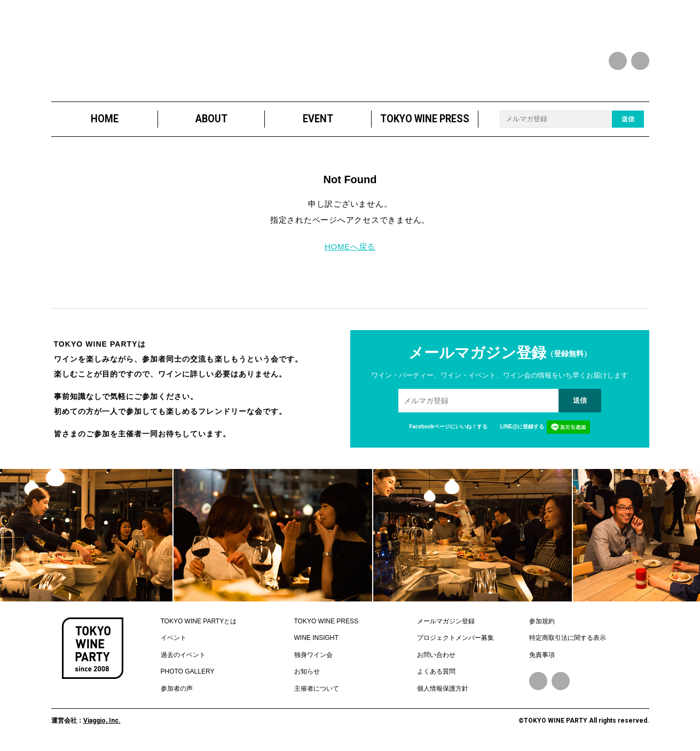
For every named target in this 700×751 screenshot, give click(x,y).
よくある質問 (436, 671)
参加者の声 (177, 689)
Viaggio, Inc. (102, 721)
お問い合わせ (436, 655)
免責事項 (542, 655)
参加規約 (542, 621)
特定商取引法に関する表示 (568, 638)
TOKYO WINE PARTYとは (199, 621)
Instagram (561, 681)
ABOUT (211, 119)
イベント (174, 638)
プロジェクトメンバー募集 (455, 638)
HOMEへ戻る (350, 247)
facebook (618, 61)
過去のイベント (183, 655)
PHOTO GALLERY (188, 671)
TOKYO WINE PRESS (425, 119)
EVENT (318, 119)
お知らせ (307, 671)
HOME (104, 119)
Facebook (538, 681)
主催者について (317, 689)
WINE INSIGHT (316, 638)
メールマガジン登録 (446, 621)
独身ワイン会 (313, 655)
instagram (640, 61)
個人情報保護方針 (443, 689)
